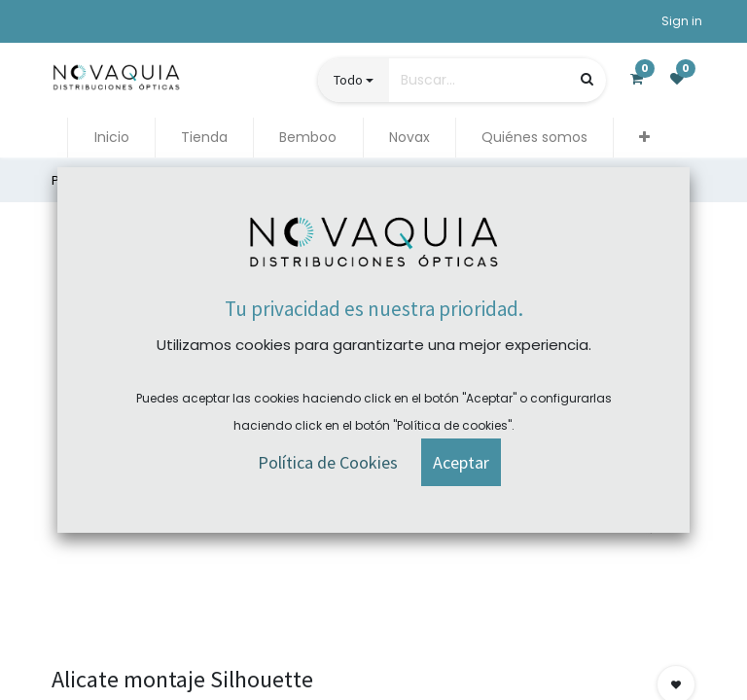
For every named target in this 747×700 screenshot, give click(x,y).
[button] (644, 138)
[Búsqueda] (587, 79)
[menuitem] (111, 138)
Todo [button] (348, 80)
